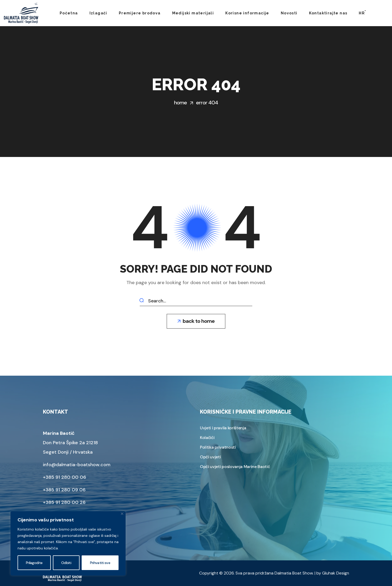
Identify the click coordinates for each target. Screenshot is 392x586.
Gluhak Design (336, 573)
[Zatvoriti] (122, 514)
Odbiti (66, 563)
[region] (68, 543)
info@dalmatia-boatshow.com (77, 465)
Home (180, 103)
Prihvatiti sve (100, 563)
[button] (196, 321)
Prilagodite (34, 563)
